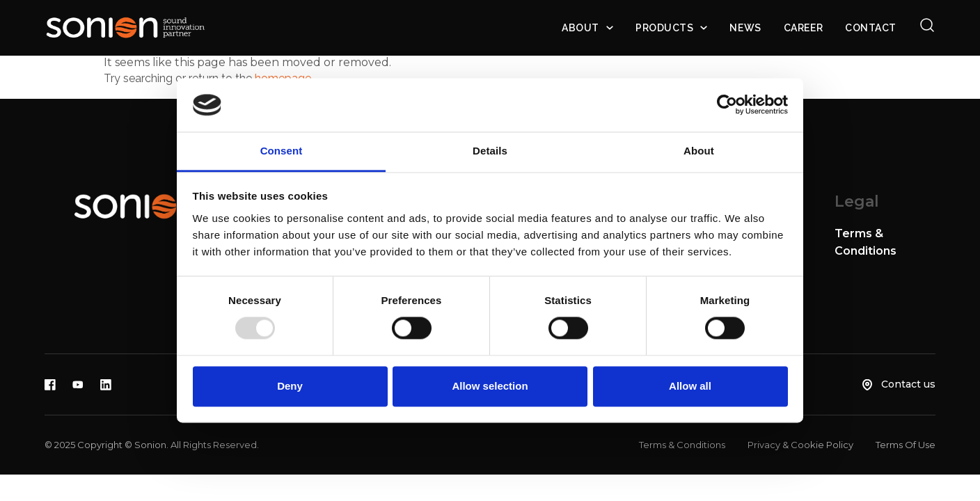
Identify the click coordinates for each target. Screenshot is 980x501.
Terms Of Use (906, 445)
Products (664, 28)
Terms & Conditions (682, 445)
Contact (871, 28)
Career (803, 28)
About (580, 28)
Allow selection (490, 386)
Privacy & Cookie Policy (800, 445)
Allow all (690, 386)
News (745, 28)
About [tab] (699, 151)
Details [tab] (490, 151)
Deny (290, 386)
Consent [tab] (282, 151)
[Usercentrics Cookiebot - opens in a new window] (727, 105)
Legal (857, 201)
